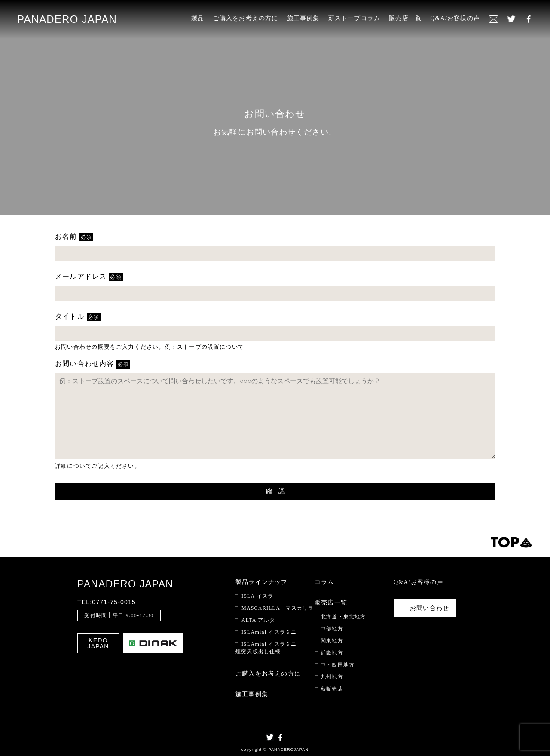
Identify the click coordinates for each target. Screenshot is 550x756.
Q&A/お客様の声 (455, 18)
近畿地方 (332, 653)
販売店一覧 (405, 18)
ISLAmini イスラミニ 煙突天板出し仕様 (266, 648)
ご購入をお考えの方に (246, 18)
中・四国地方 (338, 665)
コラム (324, 582)
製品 (198, 18)
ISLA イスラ (258, 596)
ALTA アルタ (258, 620)
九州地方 (332, 677)
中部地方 (332, 629)
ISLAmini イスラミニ (269, 632)
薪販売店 (332, 689)
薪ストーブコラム (354, 18)
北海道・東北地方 (343, 617)
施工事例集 (303, 18)
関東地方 (332, 641)
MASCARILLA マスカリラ (278, 608)
